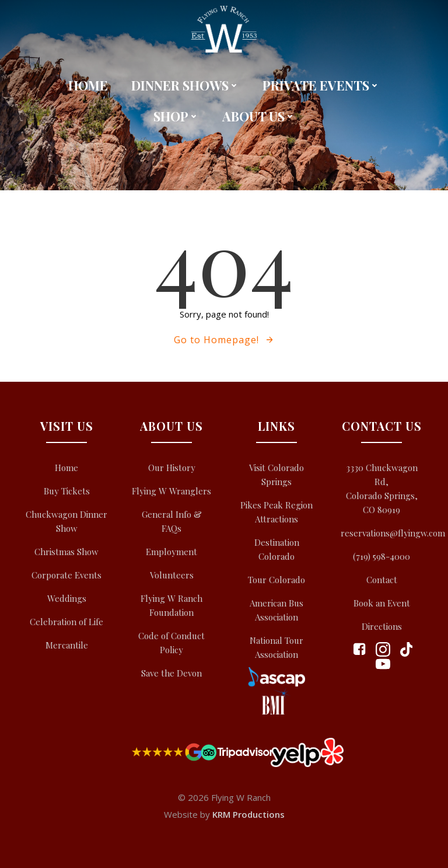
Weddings (67, 598)
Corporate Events (66, 575)
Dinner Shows (185, 85)
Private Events (321, 85)
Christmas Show (66, 552)
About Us (259, 116)
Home (88, 85)
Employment (171, 552)
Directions (382, 626)
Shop (176, 116)
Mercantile (67, 645)
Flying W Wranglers (171, 491)
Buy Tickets (67, 491)
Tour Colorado (276, 580)
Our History (172, 468)
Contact (382, 580)
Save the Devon (171, 673)
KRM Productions (249, 814)
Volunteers (172, 575)
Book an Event (382, 603)
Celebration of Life (66, 622)
